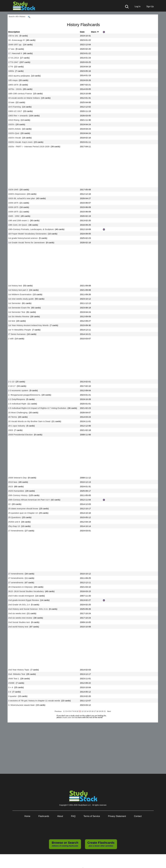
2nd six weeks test (17, 613)
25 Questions (15, 517)
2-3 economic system (18, 390)
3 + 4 (11, 687)
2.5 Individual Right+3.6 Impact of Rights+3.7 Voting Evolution (37, 408)
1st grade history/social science (23, 238)
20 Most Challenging (18, 412)
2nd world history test (18, 627)
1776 (11, 67)
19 (100, 711)
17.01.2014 (14, 58)
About (60, 816)
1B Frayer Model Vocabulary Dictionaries (27, 234)
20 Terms (13, 417)
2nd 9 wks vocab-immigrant (21, 596)
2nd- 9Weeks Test (17, 674)
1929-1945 (13, 190)
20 (103, 711)
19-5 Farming (15, 107)
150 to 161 (13, 36)
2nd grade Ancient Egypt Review (24, 600)
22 (9, 504)
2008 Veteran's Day (18, 478)
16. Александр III (17, 40)
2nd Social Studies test (19, 622)
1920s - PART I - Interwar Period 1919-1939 (29, 146)
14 (88, 711)
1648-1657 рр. (15, 44)
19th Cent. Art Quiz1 (18, 225)
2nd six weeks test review (20, 618)
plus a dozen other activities (101, 844)
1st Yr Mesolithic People (20, 330)
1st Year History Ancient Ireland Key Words (28, 325)
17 (95, 711)
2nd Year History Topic (19, 670)
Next (109, 711)
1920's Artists (15, 129)
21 (105, 711)
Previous (58, 711)
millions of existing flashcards (65, 844)
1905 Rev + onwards (18, 116)
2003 (11, 430)
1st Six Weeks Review (19, 316)
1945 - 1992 (14, 216)
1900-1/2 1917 (15, 111)
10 (78, 711)
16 (93, 711)
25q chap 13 (14, 526)
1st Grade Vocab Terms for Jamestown (26, 242)
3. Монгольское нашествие (21, 705)
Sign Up (150, 6)
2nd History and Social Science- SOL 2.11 (28, 609)
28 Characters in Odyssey (20, 587)
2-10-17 (12, 386)
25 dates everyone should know (23, 509)
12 (83, 711)
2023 (11, 486)
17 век (11, 49)
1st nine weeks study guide (21, 299)
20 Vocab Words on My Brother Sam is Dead (29, 421)
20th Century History (18, 495)
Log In (138, 6)
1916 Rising (14, 120)
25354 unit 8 (14, 522)
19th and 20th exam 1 (19, 220)
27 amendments (16, 582)
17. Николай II (15, 53)
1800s (11, 71)
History (22, 16)
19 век (11, 102)
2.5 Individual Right (17, 404)
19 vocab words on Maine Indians (24, 98)
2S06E (11, 683)
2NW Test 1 (14, 678)
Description (14, 32)
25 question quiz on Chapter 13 (23, 513)
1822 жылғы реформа (19, 76)
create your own (69, 717)
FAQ (73, 816)
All (17, 16)
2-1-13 (11, 382)
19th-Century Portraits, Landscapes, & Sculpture (31, 229)
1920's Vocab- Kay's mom (20, 142)
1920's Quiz (14, 133)
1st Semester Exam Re (19, 308)
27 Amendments (16, 531)
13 (85, 711)
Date (82, 32)
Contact (138, 816)
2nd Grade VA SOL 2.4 (19, 605)
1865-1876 (13, 85)
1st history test (15, 286)
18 (98, 711)
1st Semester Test (17, 312)
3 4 (10, 692)
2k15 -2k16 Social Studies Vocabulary (26, 591)
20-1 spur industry (17, 426)
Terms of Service (92, 816)
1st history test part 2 (18, 290)
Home (27, 816)
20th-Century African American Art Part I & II (29, 500)
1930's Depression (17, 194)
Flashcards (44, 816)
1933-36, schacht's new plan (22, 198)
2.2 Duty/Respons (17, 399)
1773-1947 (13, 62)
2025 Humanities (16, 491)
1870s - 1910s (15, 89)
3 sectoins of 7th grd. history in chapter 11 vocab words (34, 701)
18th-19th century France (20, 93)
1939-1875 (13, 203)
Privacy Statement (117, 816)
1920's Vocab (15, 138)
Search (11, 16)
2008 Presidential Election (21, 435)
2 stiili (11, 339)
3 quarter (12, 696)
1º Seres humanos (17, 334)
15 (90, 711)
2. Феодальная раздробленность (24, 395)
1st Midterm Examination (20, 294)
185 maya (13, 80)
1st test (12, 321)
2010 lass (13, 482)
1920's (11, 124)
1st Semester (14, 303)
